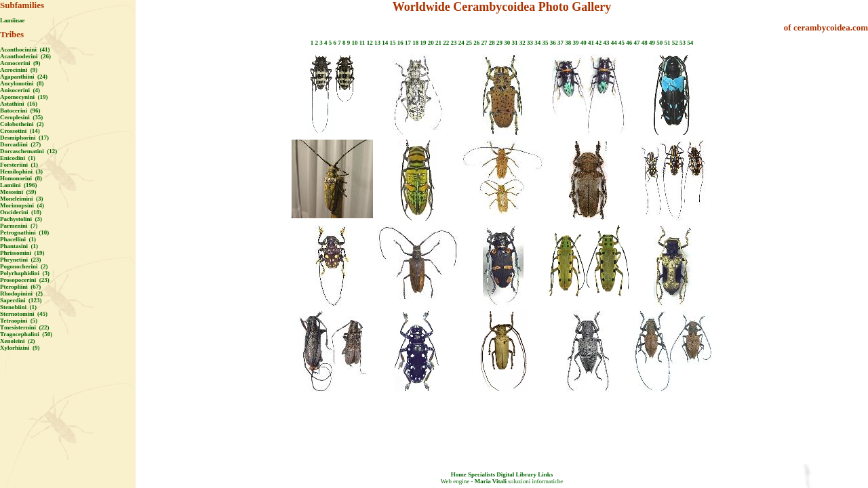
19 (423, 43)
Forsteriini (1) (19, 165)
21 (438, 43)
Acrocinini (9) (19, 70)
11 (362, 43)
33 (530, 43)
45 (622, 43)
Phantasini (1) (19, 246)
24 (461, 43)
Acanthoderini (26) (25, 56)
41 (591, 43)
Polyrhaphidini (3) (25, 273)
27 (484, 43)
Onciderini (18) (21, 212)
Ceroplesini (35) (21, 117)
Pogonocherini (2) (24, 266)
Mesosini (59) (18, 192)
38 (568, 43)
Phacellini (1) (18, 239)
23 (453, 43)
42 (598, 43)
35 (545, 43)
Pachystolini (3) (21, 219)
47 (636, 43)
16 (400, 43)
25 (469, 43)
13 (377, 43)
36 (553, 43)
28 (492, 43)
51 (667, 43)
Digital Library (516, 474)
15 (392, 43)
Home (459, 474)
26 (476, 43)
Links (545, 474)
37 (560, 43)
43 (606, 43)
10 (355, 43)
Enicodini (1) (18, 158)
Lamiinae (13, 20)
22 (446, 43)
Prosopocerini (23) (25, 280)
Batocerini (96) (20, 110)
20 (431, 43)
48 (645, 43)
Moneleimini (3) (22, 199)
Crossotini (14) (20, 131)
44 (614, 43)
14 (385, 43)
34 (537, 43)
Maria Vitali (491, 481)
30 (507, 43)
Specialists (481, 474)
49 (652, 43)
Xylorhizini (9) (20, 348)
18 (415, 43)
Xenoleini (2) (18, 341)
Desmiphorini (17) (24, 138)
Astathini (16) (19, 104)
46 (629, 43)
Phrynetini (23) (21, 260)
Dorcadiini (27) (20, 144)
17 (408, 43)
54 (690, 43)
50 (659, 43)
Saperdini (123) (21, 300)
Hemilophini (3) (21, 171)
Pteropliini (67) (20, 287)
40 (584, 43)
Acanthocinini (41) (25, 49)
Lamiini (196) (19, 185)
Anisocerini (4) (20, 90)
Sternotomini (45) (24, 314)
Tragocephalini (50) (26, 334)
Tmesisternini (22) (25, 327)
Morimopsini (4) (22, 205)
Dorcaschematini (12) (28, 151)
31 (514, 43)
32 (522, 43)
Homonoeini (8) (21, 178)
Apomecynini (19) (24, 97)
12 (370, 43)
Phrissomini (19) (22, 253)
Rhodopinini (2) (21, 293)
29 (499, 43)
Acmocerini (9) (20, 63)
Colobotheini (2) (22, 124)
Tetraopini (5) (19, 321)
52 (675, 43)
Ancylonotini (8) (22, 83)
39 (575, 43)
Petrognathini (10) (24, 232)
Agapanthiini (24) (24, 77)
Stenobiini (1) (18, 307)
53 (683, 43)
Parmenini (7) (19, 226)
